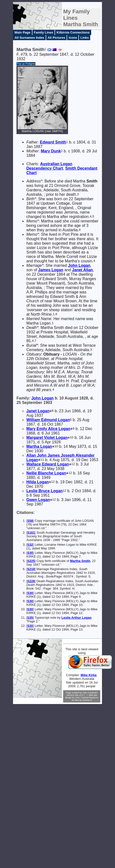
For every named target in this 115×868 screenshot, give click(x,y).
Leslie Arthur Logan (76, 618)
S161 (31, 533)
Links (85, 38)
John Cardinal (82, 698)
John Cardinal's (90, 693)
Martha (39, 446)
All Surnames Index (29, 38)
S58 (30, 521)
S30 (30, 553)
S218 (31, 569)
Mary (51, 151)
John (79, 265)
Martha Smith (80, 561)
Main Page (22, 32)
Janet (82, 270)
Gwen (38, 500)
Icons (73, 38)
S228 (31, 581)
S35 (30, 618)
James (51, 270)
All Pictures (57, 38)
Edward (53, 142)
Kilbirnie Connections (73, 32)
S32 (30, 545)
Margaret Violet (47, 438)
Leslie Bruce (44, 491)
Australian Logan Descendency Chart (49, 166)
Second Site (72, 695)
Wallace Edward (48, 464)
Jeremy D (87, 700)
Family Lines (44, 32)
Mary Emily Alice (48, 429)
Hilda (38, 482)
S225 (31, 561)
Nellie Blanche (46, 473)
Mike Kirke (89, 675)
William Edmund (48, 420)
